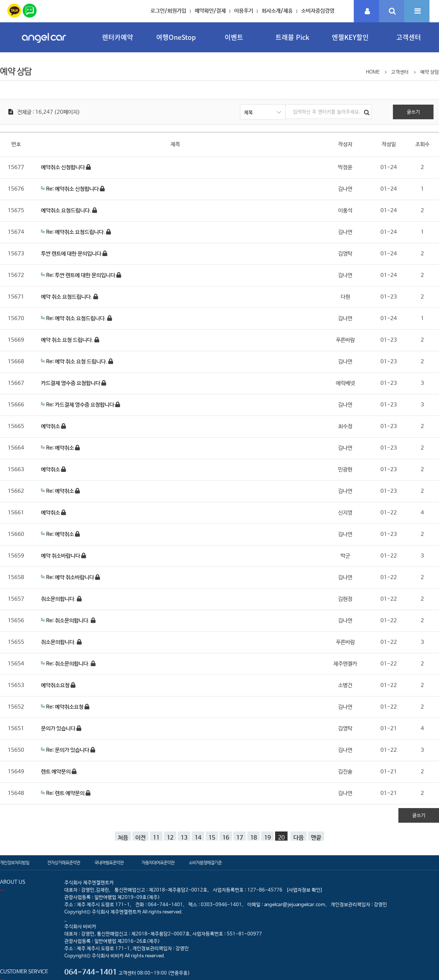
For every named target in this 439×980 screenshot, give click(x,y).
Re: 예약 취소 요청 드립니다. (77, 362)
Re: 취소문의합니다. (68, 621)
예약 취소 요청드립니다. (67, 297)
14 (198, 838)
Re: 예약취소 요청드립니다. (76, 232)
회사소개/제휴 (277, 11)
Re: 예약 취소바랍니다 (71, 577)
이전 (140, 838)
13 (184, 838)
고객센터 (409, 37)
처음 (123, 838)
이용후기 (244, 11)
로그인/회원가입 (168, 11)
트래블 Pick (292, 37)
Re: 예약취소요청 (65, 707)
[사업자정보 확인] (305, 890)
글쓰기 (413, 112)
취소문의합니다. (59, 599)
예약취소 (51, 426)
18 (254, 838)
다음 (299, 838)
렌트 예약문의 (56, 772)
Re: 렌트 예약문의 (66, 793)
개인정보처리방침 (15, 863)
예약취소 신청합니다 (63, 167)
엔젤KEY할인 (350, 37)
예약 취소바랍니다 (61, 556)
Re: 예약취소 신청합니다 (73, 189)
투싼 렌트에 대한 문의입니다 (72, 254)
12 (170, 838)
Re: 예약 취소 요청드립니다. (77, 318)
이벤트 (234, 37)
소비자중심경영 (318, 11)
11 (156, 838)
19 (267, 838)
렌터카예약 (118, 37)
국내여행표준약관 (109, 863)
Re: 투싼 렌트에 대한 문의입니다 (81, 275)
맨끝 (316, 838)
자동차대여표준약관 (158, 863)
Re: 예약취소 (61, 448)
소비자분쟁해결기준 (205, 863)
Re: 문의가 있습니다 (68, 750)
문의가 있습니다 (59, 729)
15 (212, 838)
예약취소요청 (56, 685)
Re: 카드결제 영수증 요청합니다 (81, 405)
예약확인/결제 (210, 11)
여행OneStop (176, 37)
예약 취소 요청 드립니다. (68, 340)
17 (240, 838)
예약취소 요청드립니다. (67, 211)
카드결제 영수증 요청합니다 (71, 383)
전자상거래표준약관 (64, 863)
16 (226, 838)
